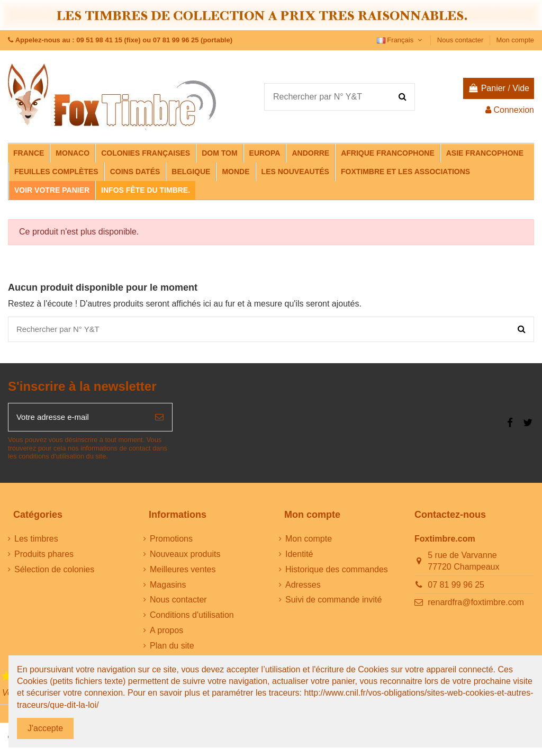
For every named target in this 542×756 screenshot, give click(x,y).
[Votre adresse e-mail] (78, 420)
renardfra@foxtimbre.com (476, 606)
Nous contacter (461, 40)
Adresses (303, 588)
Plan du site (172, 649)
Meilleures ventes (183, 573)
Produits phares (44, 558)
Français (401, 40)
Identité (299, 558)
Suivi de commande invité (333, 603)
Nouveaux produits (185, 558)
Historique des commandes (337, 573)
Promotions (171, 542)
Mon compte (515, 40)
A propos (166, 634)
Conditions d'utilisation (192, 619)
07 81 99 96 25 (456, 588)
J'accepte (45, 728)
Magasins (168, 588)
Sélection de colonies (54, 573)
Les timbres (36, 542)
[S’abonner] (159, 420)
